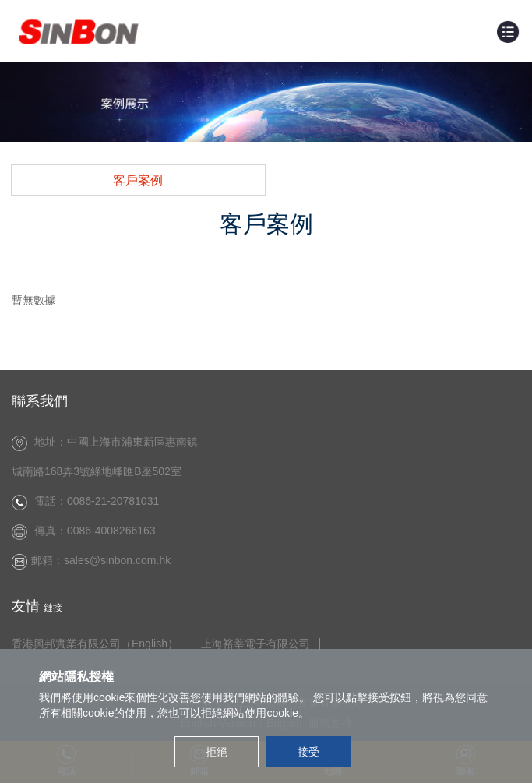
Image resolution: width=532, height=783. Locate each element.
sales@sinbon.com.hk (120, 560)
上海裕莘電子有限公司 (255, 644)
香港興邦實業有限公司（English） (95, 644)
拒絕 (217, 752)
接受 (308, 752)
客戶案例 (138, 180)
